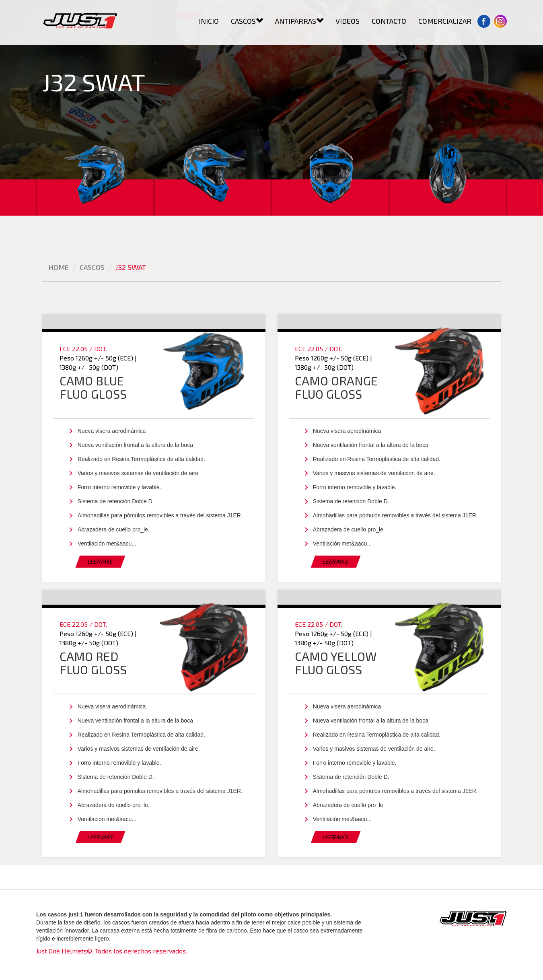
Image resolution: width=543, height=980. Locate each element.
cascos (92, 267)
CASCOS (247, 21)
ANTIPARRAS (299, 21)
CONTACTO (389, 21)
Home (59, 267)
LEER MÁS (100, 561)
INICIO (209, 21)
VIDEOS (348, 21)
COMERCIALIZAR (445, 21)
